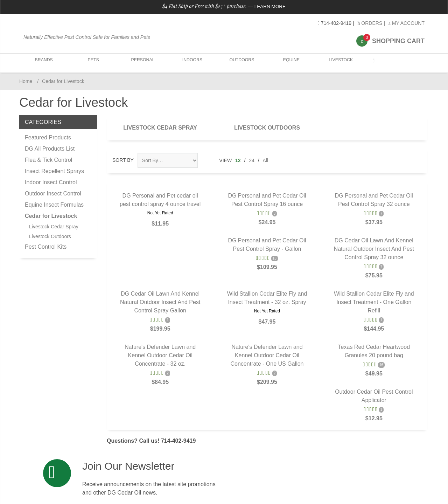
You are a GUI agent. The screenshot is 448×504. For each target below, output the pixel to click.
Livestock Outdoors (267, 128)
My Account (407, 23)
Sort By (123, 160)
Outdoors (240, 63)
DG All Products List (50, 149)
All (266, 160)
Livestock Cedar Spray (160, 128)
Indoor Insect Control (51, 182)
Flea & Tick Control (48, 160)
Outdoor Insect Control (53, 194)
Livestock (338, 63)
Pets (93, 63)
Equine (289, 63)
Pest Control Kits (46, 247)
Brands (44, 63)
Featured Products (48, 137)
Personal (142, 63)
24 (252, 160)
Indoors (191, 63)
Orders (370, 23)
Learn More (270, 6)
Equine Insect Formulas (54, 205)
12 (238, 160)
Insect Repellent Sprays (54, 171)
